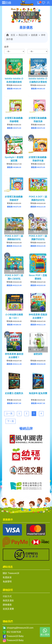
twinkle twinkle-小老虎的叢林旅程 (14, 80)
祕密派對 (38, 354)
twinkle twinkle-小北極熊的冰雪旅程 (38, 80)
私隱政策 (7, 577)
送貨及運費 (8, 609)
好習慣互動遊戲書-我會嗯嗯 (14, 120)
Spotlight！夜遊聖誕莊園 (14, 159)
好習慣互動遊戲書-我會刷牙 (14, 198)
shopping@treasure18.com (20, 628)
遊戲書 (34, 35)
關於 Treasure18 (11, 573)
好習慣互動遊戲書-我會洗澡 (38, 120)
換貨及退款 (8, 600)
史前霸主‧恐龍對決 (14, 393)
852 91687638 (14, 632)
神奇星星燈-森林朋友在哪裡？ (14, 356)
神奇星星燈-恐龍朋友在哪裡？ (38, 316)
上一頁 (9, 413)
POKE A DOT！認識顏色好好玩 (38, 198)
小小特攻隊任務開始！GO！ (14, 316)
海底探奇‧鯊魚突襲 (38, 393)
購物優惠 (7, 605)
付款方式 (7, 596)
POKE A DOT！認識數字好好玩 (38, 238)
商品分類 (23, 35)
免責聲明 (7, 582)
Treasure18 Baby (15, 636)
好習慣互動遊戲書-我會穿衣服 (38, 159)
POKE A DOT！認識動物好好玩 (14, 238)
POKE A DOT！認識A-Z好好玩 (14, 277)
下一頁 (11, 421)
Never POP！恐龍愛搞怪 (38, 277)
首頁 (13, 35)
